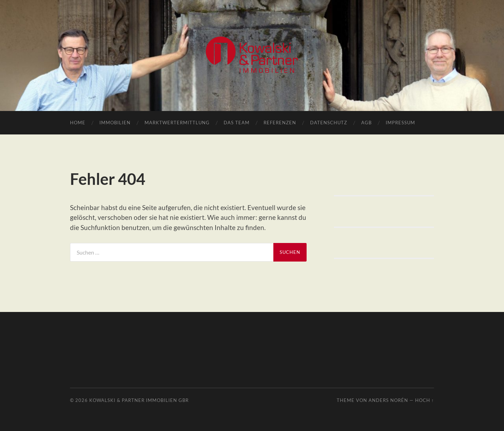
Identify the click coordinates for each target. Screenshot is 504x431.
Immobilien (115, 123)
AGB (366, 123)
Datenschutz (329, 123)
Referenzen (280, 123)
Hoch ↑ (425, 400)
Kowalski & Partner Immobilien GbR (139, 400)
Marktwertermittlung (177, 123)
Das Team (237, 123)
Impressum (400, 123)
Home (78, 123)
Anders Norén (388, 400)
